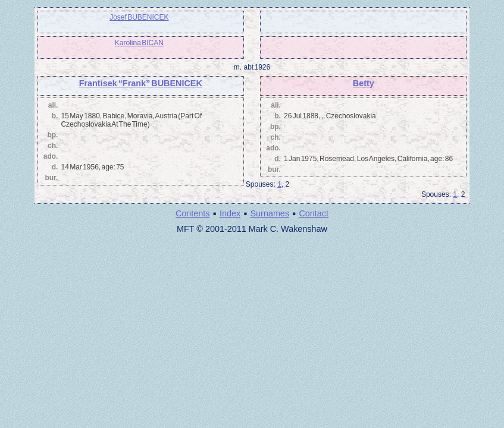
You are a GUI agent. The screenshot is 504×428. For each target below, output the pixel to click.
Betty (364, 83)
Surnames (270, 213)
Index (230, 213)
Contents (193, 213)
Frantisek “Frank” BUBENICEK (141, 83)
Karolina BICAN (139, 43)
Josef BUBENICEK (139, 17)
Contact (314, 213)
